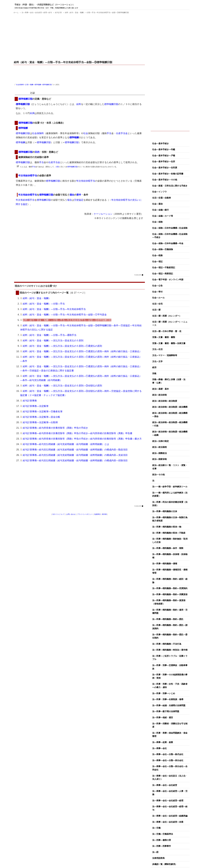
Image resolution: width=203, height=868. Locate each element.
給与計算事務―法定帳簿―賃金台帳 (41, 417)
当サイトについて (59, 514)
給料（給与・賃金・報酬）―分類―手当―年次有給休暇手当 (54, 309)
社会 (86, 133)
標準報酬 (23, 128)
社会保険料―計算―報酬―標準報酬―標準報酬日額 (34, 85)
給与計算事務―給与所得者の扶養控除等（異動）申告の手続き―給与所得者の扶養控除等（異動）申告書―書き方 (82, 439)
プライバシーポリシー (85, 514)
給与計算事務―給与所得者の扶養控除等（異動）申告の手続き (55, 428)
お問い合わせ (71, 514)
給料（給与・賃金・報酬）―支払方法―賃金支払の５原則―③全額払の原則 (62, 386)
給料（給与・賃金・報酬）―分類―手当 (44, 304)
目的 (37, 152)
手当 (109, 133)
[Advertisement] (79, 37)
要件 (79, 195)
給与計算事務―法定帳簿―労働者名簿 (43, 412)
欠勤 (57, 167)
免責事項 (97, 514)
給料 (79, 104)
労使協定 (79, 200)
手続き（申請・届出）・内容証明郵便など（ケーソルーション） (45, 5)
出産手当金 (122, 133)
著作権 (104, 514)
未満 (32, 113)
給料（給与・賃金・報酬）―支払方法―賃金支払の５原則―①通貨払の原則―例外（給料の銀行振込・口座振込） (82, 351)
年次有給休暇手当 (28, 176)
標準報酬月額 (111, 104)
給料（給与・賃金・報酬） (37, 298)
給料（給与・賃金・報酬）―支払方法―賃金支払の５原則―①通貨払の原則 (62, 346)
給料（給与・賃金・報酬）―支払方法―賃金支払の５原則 (53, 341)
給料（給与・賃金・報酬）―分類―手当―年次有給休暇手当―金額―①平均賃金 (65, 315)
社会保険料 (38, 133)
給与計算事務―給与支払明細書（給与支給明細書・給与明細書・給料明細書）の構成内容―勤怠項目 (75, 450)
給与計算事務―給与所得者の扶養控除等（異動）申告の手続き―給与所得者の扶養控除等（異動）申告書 (78, 433)
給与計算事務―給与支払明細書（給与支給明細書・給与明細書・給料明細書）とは (66, 444)
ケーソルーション (103, 214)
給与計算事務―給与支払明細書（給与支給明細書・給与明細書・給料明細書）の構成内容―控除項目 (75, 460)
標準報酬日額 (23, 93)
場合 (72, 195)
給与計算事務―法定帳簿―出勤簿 (40, 422)
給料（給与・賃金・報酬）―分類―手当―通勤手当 (50, 335)
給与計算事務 (30, 401)
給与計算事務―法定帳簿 (36, 406)
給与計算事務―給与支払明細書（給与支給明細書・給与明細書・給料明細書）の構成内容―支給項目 (75, 455)
